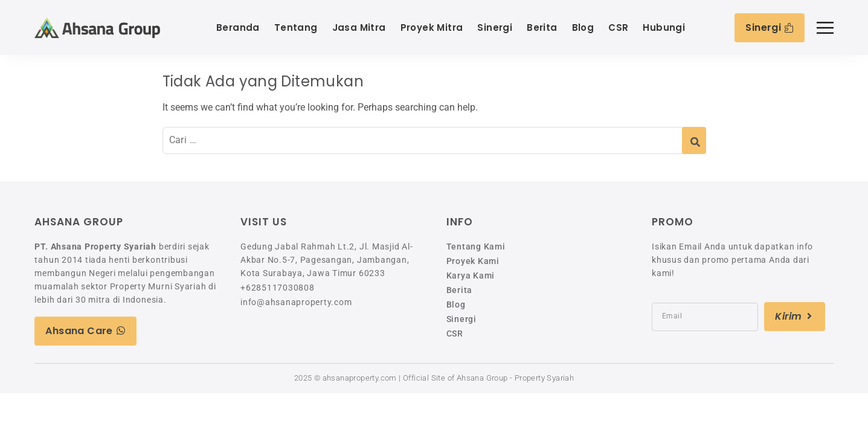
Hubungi (664, 27)
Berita (542, 27)
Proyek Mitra (432, 27)
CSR (618, 27)
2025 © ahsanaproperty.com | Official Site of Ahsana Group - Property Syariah (434, 378)
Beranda (238, 27)
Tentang (296, 27)
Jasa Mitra (359, 27)
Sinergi (495, 27)
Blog (583, 27)
